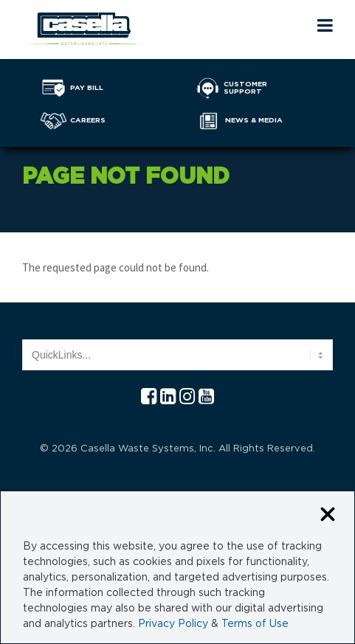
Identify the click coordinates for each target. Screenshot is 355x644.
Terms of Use (255, 624)
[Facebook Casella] (149, 397)
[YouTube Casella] (206, 397)
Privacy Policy (173, 624)
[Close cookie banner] (328, 515)
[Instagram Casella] (187, 397)
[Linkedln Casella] (168, 397)
